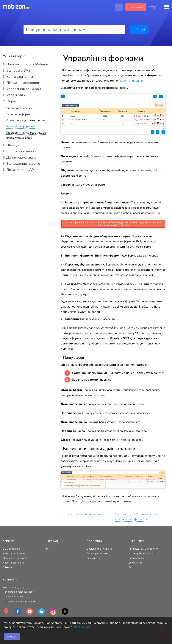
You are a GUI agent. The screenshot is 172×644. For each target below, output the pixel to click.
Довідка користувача (99, 549)
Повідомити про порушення (19, 601)
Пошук (139, 29)
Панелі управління (132, 81)
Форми (12, 101)
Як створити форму (19, 108)
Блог (131, 567)
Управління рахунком (24, 89)
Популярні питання (98, 553)
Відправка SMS (18, 70)
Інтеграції (52, 541)
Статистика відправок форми (26, 120)
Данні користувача (21, 157)
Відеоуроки (93, 558)
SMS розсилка (11, 549)
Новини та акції (138, 558)
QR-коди (13, 145)
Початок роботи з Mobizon (27, 64)
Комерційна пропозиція (143, 553)
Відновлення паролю (23, 164)
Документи (135, 563)
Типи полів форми (18, 114)
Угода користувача (14, 587)
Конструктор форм (14, 553)
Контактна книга (20, 77)
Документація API (21, 170)
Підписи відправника (24, 83)
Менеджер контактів (15, 558)
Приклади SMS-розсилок (143, 549)
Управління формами (21, 126)
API (47, 549)
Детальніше (82, 627)
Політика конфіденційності (19, 592)
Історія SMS (16, 95)
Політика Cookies (13, 596)
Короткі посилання (21, 151)
